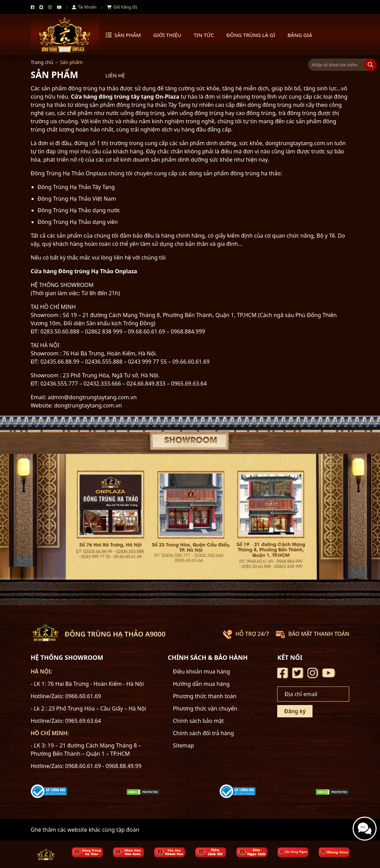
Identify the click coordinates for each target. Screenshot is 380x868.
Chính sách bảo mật (199, 721)
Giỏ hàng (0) (122, 7)
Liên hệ (115, 75)
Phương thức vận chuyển (205, 708)
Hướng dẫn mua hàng (201, 684)
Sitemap (184, 745)
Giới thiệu (167, 35)
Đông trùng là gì (251, 35)
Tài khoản (84, 7)
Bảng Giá (300, 35)
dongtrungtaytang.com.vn (88, 405)
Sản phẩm (123, 35)
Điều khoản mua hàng (202, 671)
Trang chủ (42, 62)
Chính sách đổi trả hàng (204, 733)
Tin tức (204, 35)
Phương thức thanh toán (205, 696)
